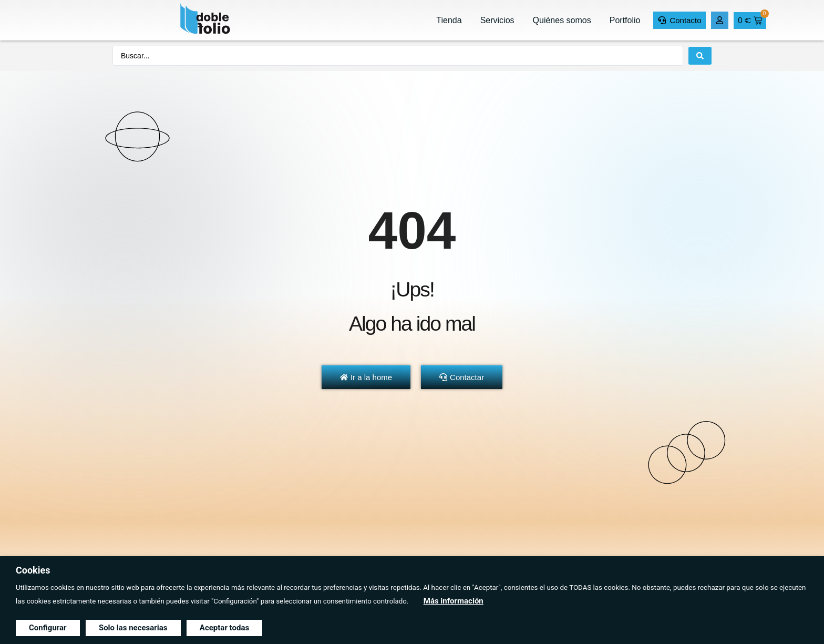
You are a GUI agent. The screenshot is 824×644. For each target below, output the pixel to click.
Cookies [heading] (33, 570)
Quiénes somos (562, 20)
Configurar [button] (48, 628)
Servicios (497, 20)
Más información (454, 601)
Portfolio (625, 20)
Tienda (449, 20)
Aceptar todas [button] (224, 628)
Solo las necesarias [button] (133, 628)
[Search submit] (700, 56)
